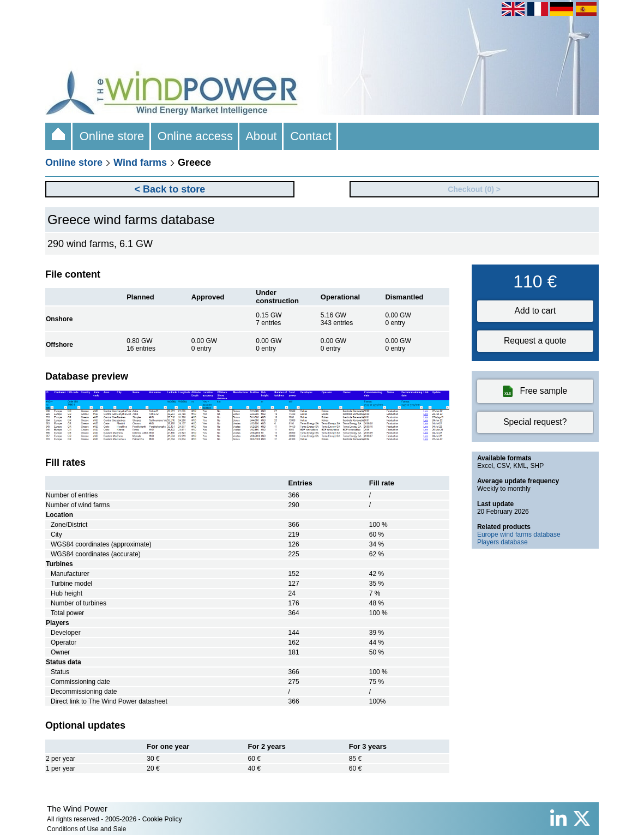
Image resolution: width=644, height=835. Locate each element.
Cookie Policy (162, 819)
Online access (195, 136)
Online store (112, 136)
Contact (311, 136)
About (261, 136)
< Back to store (170, 189)
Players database (502, 542)
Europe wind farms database (519, 534)
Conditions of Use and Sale (86, 829)
